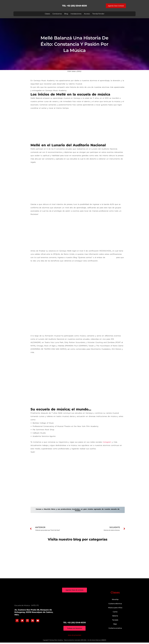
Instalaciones (76, 14)
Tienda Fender (98, 14)
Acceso (87, 14)
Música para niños (115, 609)
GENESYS (104, 642)
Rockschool (111, 257)
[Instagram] (27, 622)
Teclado (115, 621)
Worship (115, 601)
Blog (66, 14)
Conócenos (57, 14)
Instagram (107, 442)
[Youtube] (38, 622)
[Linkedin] (33, 622)
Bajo (115, 625)
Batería (115, 617)
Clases (47, 14)
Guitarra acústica (115, 629)
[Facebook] (17, 622)
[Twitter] (22, 622)
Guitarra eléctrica (115, 605)
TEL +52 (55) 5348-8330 (74, 6)
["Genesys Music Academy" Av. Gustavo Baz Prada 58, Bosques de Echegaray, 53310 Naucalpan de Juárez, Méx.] (74, 608)
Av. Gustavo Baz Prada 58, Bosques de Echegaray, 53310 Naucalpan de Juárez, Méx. (34, 613)
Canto (115, 613)
